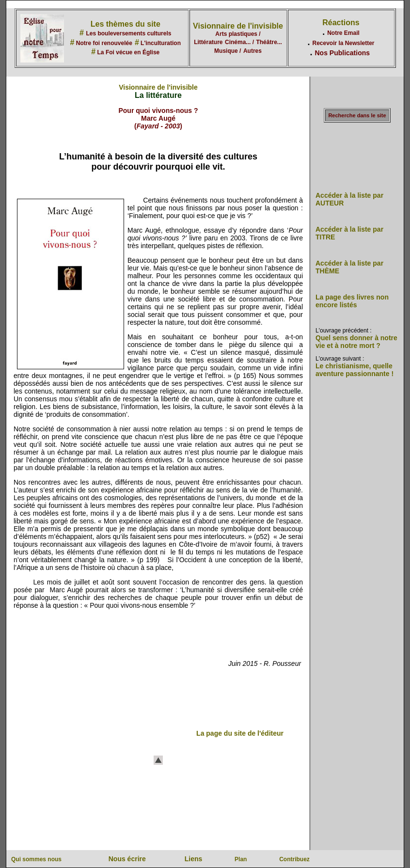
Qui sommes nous (36, 859)
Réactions (341, 23)
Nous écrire (127, 859)
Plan (241, 859)
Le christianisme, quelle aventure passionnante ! (355, 370)
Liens (194, 859)
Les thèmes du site (126, 24)
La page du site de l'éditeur (240, 733)
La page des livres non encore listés (352, 301)
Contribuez (294, 859)
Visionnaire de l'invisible (238, 26)
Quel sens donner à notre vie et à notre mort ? (356, 342)
